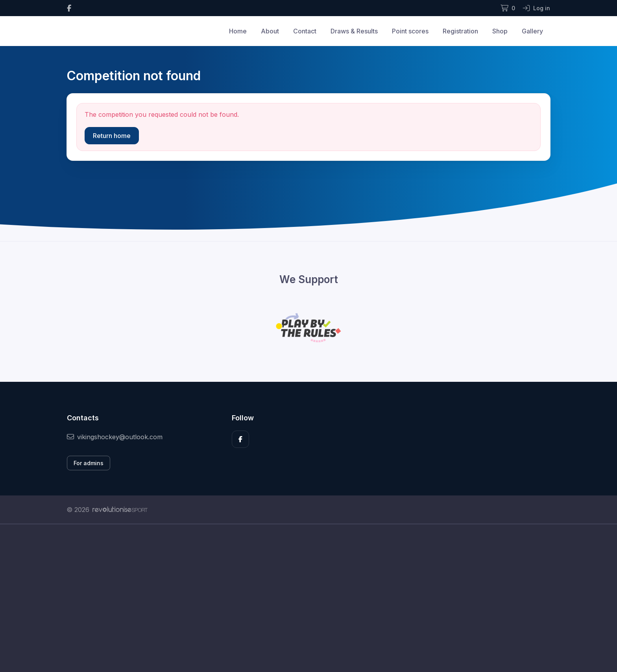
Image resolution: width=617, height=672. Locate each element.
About (270, 31)
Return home (112, 136)
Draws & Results (354, 31)
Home (238, 31)
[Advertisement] (303, 598)
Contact (305, 31)
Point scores (410, 31)
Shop (500, 31)
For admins (89, 463)
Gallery (532, 31)
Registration (460, 31)
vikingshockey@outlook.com (115, 437)
